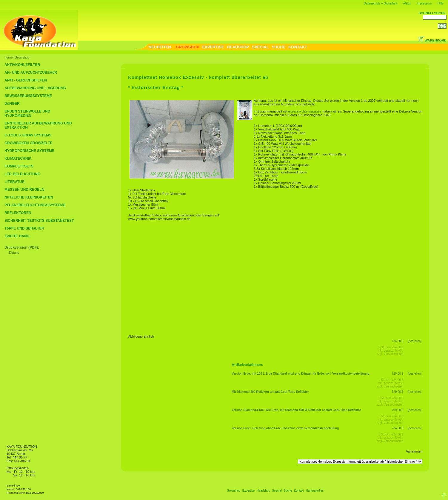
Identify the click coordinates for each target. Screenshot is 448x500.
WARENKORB (432, 40)
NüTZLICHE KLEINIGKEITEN (29, 197)
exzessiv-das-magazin (305, 111)
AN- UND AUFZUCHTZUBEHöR (31, 73)
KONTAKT (298, 47)
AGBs (407, 3)
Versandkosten (393, 354)
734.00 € (398, 341)
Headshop (264, 491)
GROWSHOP (188, 47)
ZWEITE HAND (17, 236)
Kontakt (299, 491)
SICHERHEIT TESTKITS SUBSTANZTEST (39, 221)
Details (14, 253)
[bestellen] (415, 341)
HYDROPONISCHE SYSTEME (29, 151)
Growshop (22, 57)
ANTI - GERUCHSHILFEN (26, 80)
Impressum (424, 3)
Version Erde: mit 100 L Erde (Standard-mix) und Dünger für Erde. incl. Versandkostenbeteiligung (301, 374)
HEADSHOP (238, 47)
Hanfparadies (315, 491)
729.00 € (398, 374)
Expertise (249, 491)
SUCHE (279, 47)
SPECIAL (260, 47)
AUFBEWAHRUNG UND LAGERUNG (35, 88)
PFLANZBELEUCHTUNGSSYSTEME (35, 205)
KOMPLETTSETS (19, 166)
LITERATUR (14, 182)
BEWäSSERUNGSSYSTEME (28, 96)
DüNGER (12, 104)
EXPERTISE (213, 47)
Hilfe (441, 3)
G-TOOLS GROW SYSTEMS (28, 135)
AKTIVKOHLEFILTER (22, 65)
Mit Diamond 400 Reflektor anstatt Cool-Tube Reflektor (270, 392)
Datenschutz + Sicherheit (380, 3)
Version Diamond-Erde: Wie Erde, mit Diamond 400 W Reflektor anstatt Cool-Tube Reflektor (296, 410)
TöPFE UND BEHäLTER (24, 228)
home (9, 57)
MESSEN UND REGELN (24, 190)
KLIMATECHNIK (18, 159)
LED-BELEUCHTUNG (22, 174)
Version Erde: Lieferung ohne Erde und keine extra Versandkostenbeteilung (285, 428)
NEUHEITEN (160, 47)
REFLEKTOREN (18, 213)
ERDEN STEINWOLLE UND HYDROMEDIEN (27, 113)
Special (277, 491)
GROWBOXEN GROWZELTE (28, 143)
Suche (288, 491)
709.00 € (398, 410)
